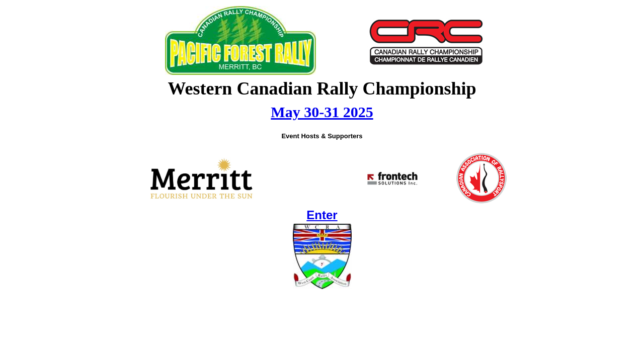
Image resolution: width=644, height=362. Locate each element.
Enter (322, 215)
